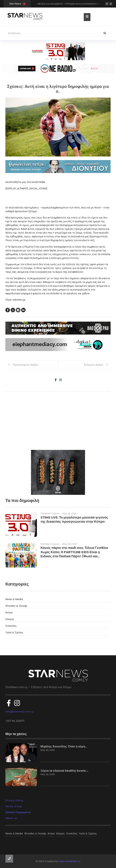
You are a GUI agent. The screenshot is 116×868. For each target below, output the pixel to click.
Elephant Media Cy (69, 861)
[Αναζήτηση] (52, 33)
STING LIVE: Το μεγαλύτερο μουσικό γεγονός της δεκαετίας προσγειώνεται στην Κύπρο (74, 520)
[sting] (58, 68)
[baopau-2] (58, 472)
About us (11, 818)
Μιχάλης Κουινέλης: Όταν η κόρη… (64, 747)
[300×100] (58, 51)
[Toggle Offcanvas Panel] (87, 17)
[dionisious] (58, 167)
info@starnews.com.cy (20, 712)
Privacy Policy (14, 800)
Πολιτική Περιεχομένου (18, 812)
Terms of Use (14, 806)
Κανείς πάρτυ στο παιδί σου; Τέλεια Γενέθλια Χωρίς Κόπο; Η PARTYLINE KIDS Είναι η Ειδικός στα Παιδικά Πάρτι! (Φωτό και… (74, 552)
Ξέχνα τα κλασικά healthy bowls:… (64, 771)
